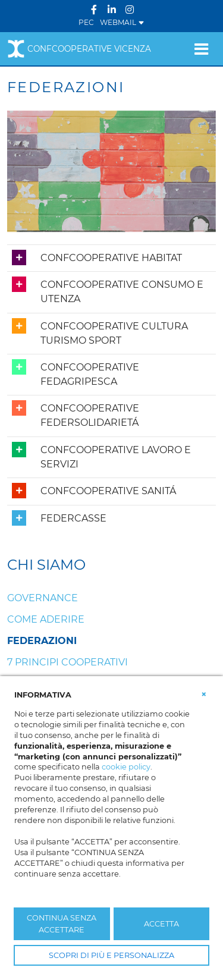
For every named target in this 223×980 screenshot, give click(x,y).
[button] (204, 694)
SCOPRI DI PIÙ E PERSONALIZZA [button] (111, 955)
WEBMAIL (122, 22)
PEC (86, 22)
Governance (43, 598)
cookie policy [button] (126, 767)
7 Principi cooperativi (67, 662)
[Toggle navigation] (201, 49)
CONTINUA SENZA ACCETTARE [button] (62, 924)
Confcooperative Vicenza (79, 49)
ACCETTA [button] (161, 924)
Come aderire (46, 619)
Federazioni (42, 641)
